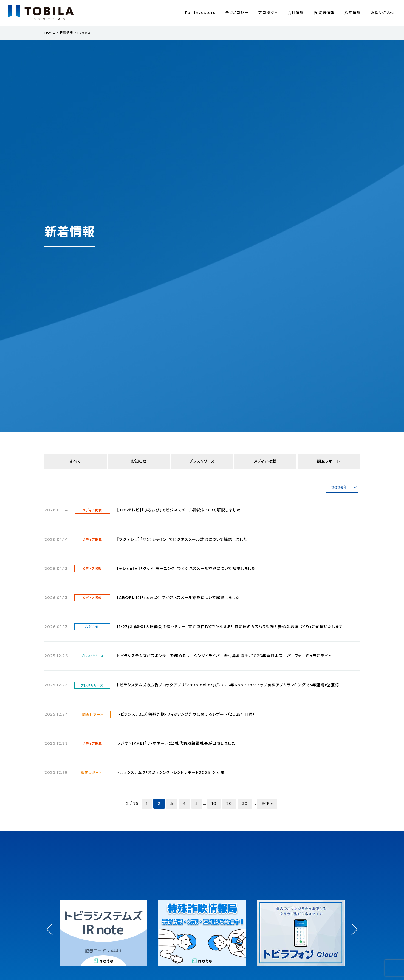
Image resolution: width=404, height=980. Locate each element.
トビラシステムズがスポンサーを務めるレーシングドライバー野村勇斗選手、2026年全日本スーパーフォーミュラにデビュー (226, 656)
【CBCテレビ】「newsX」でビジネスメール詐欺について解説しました (178, 598)
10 (214, 803)
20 (229, 803)
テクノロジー (237, 13)
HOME (50, 33)
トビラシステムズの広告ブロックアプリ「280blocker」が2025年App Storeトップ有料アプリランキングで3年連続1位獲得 (228, 685)
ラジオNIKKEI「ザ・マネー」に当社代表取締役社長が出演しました (176, 743)
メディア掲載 (265, 461)
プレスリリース (202, 461)
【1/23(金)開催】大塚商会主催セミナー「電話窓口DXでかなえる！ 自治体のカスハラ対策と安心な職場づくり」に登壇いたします (230, 627)
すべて (75, 461)
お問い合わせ (383, 13)
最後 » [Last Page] (267, 803)
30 (245, 803)
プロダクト (268, 13)
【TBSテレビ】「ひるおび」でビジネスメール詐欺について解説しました (179, 510)
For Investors (200, 13)
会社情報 (296, 13)
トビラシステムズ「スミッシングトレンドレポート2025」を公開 (170, 772)
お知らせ (139, 461)
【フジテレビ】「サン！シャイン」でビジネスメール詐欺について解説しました (182, 539)
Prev (52, 934)
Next (352, 924)
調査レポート (329, 461)
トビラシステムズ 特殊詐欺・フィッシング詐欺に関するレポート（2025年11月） (186, 714)
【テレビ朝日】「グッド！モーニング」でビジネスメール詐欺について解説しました (186, 569)
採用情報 (353, 13)
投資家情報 (324, 13)
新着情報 (66, 33)
